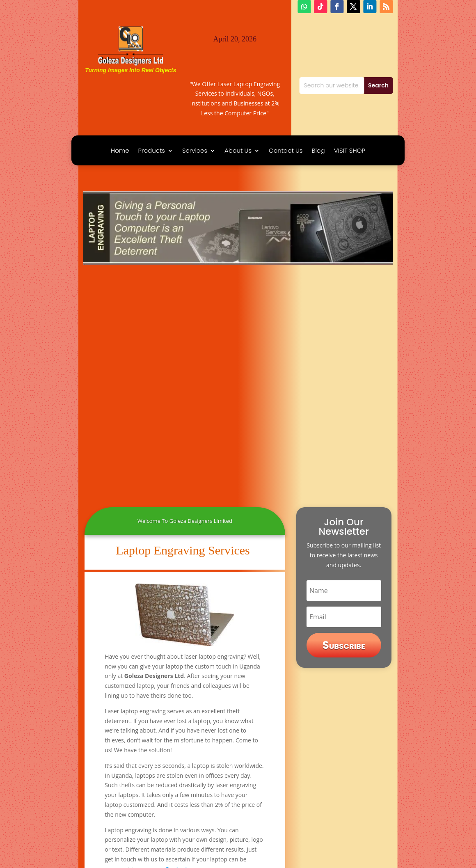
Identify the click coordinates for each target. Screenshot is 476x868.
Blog (318, 151)
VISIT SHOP (350, 151)
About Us (238, 151)
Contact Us (286, 151)
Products (152, 151)
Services (195, 151)
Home (120, 151)
